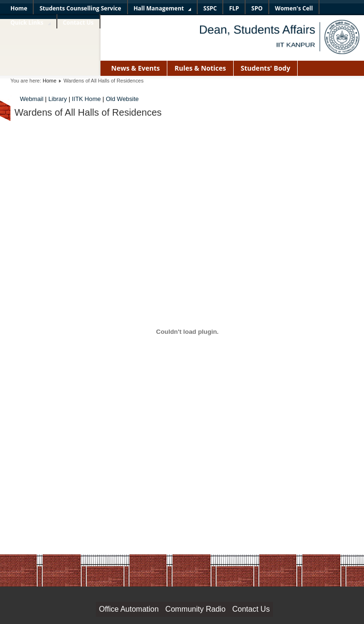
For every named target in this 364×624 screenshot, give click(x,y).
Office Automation (129, 609)
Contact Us (251, 609)
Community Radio (196, 609)
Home (50, 81)
